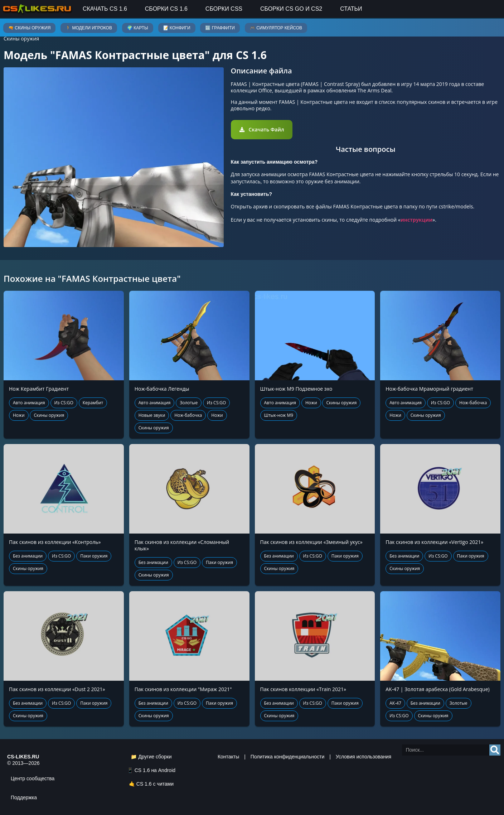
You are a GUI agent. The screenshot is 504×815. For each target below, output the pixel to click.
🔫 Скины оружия (29, 28)
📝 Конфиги (177, 28)
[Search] (495, 750)
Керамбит (93, 403)
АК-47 (395, 703)
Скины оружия (21, 38)
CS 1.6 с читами (155, 784)
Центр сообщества (33, 778)
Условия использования (364, 757)
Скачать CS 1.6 (105, 9)
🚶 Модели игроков (89, 28)
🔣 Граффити (220, 28)
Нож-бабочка (188, 415)
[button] (262, 130)
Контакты (228, 757)
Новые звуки (152, 415)
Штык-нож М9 (279, 415)
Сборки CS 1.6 (166, 9)
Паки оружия (94, 556)
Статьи (351, 9)
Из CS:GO (64, 403)
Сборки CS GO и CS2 (291, 9)
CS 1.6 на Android (155, 770)
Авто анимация (29, 403)
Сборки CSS (224, 9)
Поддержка (24, 797)
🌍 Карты (138, 28)
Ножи (19, 415)
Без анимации (28, 556)
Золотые (189, 403)
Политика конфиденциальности (288, 757)
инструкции (417, 220)
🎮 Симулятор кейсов (276, 28)
